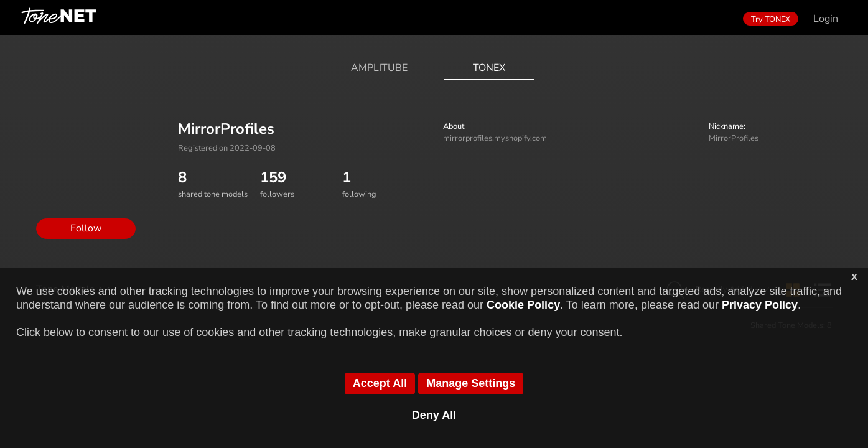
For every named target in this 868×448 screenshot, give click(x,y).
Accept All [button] (380, 383)
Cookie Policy (523, 305)
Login (826, 19)
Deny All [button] (434, 415)
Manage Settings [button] (471, 383)
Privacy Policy (760, 305)
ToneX (489, 68)
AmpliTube (379, 68)
